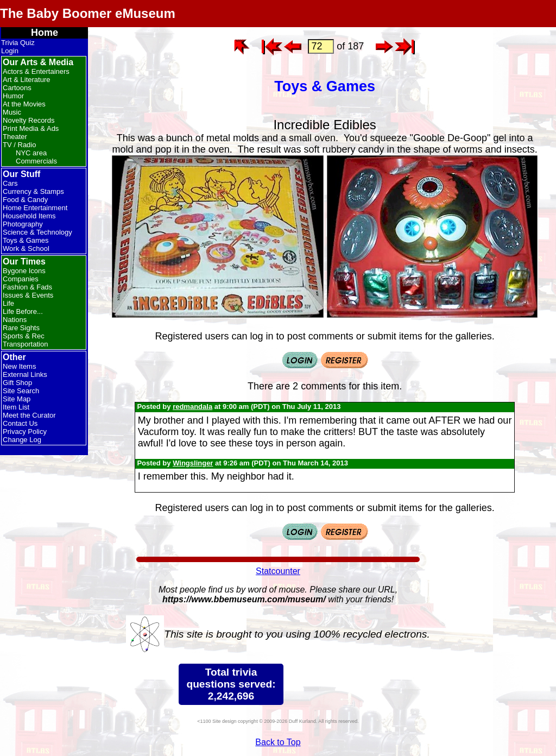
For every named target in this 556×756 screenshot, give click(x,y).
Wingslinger (193, 463)
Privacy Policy (25, 431)
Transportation (25, 344)
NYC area (31, 153)
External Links (25, 374)
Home (45, 33)
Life (8, 303)
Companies (21, 279)
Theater (15, 137)
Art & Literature (26, 80)
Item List (16, 407)
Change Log (22, 440)
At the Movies (24, 104)
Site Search (21, 391)
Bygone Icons (24, 271)
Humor (13, 96)
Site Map (17, 399)
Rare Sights (21, 328)
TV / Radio (19, 145)
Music (12, 112)
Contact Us (20, 423)
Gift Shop (17, 383)
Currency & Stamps (33, 191)
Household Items (29, 216)
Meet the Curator (29, 415)
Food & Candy (25, 200)
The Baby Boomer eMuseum (88, 13)
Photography (23, 224)
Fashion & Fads (27, 287)
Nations (15, 320)
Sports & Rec (24, 336)
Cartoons (17, 88)
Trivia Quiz (18, 43)
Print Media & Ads (31, 128)
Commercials (36, 161)
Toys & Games (26, 240)
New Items (19, 366)
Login (10, 51)
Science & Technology (37, 232)
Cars (10, 183)
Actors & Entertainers (36, 71)
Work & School (26, 248)
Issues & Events (28, 295)
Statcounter (278, 571)
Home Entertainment (35, 208)
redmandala (192, 407)
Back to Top (278, 742)
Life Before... (23, 311)
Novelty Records (29, 120)
